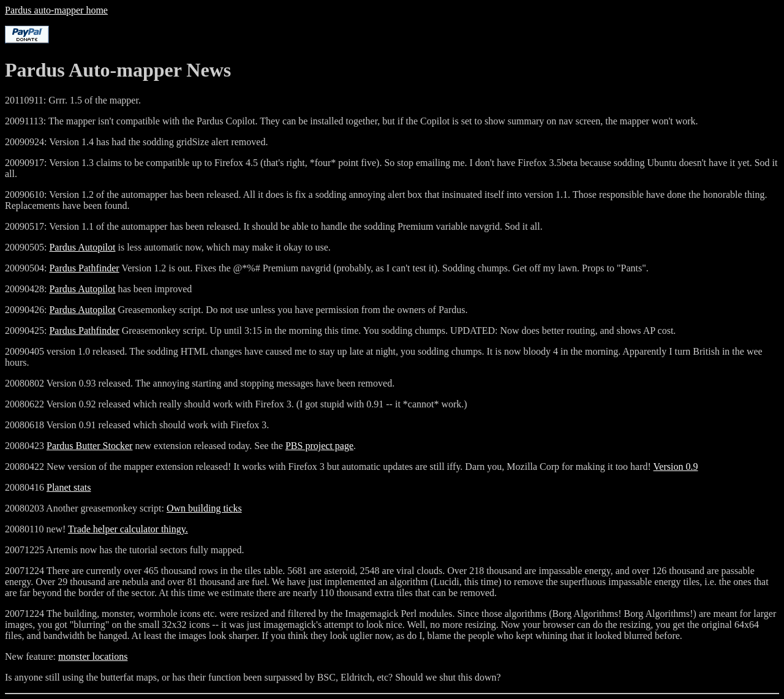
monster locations (93, 656)
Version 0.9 (676, 467)
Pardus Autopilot (82, 247)
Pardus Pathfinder (84, 268)
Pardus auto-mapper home (56, 10)
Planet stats (69, 487)
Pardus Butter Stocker (89, 446)
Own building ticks (204, 508)
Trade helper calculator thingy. (128, 529)
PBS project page (319, 446)
